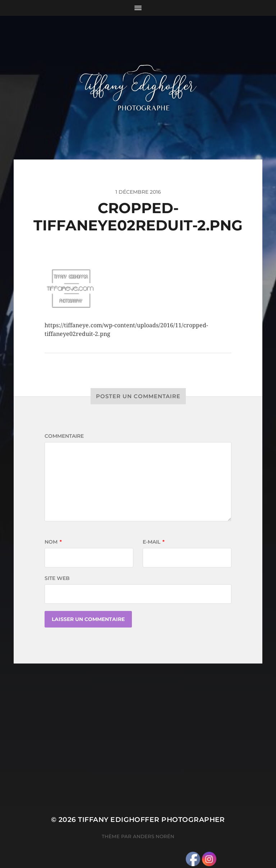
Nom (53, 542)
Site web (57, 578)
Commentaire (64, 436)
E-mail (154, 542)
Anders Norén (154, 836)
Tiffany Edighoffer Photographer (151, 820)
